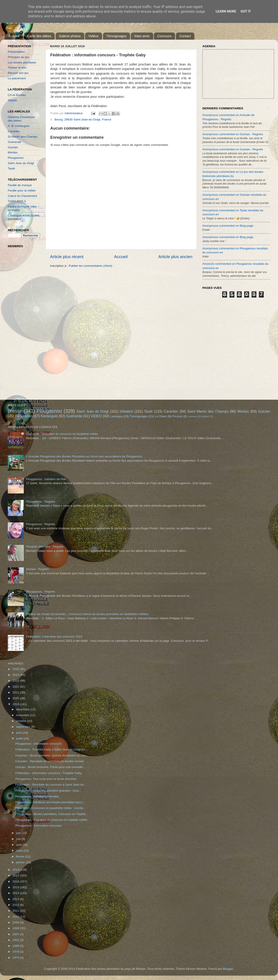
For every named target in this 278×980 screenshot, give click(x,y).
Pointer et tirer (17, 68)
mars (20, 851)
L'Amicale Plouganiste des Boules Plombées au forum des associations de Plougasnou (84, 456)
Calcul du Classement (22, 196)
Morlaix (13, 152)
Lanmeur (192, 416)
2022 (16, 687)
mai (19, 839)
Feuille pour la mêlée (22, 190)
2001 (16, 940)
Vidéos (93, 36)
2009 (16, 922)
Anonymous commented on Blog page (228, 226)
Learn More (226, 11)
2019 (16, 704)
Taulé (11, 168)
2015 (16, 887)
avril (19, 845)
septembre (24, 727)
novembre (23, 715)
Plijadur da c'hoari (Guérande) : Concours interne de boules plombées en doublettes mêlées (87, 614)
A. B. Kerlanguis (19, 126)
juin (19, 833)
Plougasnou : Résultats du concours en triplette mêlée (51, 820)
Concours (164, 36)
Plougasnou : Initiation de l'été (46, 479)
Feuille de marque (20, 185)
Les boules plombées (22, 62)
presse (15, 411)
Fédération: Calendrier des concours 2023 (54, 637)
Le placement (17, 78)
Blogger (228, 969)
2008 (16, 928)
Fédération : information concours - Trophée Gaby (49, 773)
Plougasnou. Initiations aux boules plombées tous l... (50, 802)
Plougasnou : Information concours (39, 744)
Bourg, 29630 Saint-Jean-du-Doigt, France (83, 119)
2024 (16, 675)
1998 (16, 946)
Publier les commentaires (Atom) (91, 266)
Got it (246, 11)
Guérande (14, 142)
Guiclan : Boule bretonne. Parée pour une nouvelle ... (51, 767)
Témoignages (116, 36)
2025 (16, 669)
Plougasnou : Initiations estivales (37, 796)
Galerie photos (70, 36)
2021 (16, 692)
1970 (16, 958)
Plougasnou (16, 158)
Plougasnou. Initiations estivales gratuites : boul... (48, 791)
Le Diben (161, 416)
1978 (16, 952)
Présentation (16, 52)
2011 (16, 911)
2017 (16, 875)
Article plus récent (67, 257)
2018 (16, 870)
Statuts (12, 100)
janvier (21, 862)
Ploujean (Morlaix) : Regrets (45, 547)
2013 (16, 899)
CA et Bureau (17, 95)
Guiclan (13, 147)
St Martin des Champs (23, 137)
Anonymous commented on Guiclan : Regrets (233, 134)
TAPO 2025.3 (17, 201)
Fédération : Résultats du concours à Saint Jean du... (51, 785)
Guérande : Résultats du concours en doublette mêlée (62, 434)
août (19, 733)
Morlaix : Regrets (37, 569)
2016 (16, 881)
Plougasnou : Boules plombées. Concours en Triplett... (52, 814)
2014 (16, 893)
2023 (16, 681)
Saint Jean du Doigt (21, 163)
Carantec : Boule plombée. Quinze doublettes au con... (52, 755)
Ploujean (177, 416)
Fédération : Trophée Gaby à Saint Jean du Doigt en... (51, 749)
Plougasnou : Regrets (40, 502)
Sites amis (142, 36)
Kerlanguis (49, 416)
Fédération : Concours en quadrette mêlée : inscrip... (50, 808)
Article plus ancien (175, 257)
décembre (23, 709)
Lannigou (117, 416)
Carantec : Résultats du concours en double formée (50, 761)
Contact (185, 36)
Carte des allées (39, 36)
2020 (16, 698)
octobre (21, 721)
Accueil (14, 36)
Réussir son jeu (18, 73)
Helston (205, 416)
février (21, 857)
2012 (16, 905)
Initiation (126, 411)
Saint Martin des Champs (208, 411)
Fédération (24, 416)
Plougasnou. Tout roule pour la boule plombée (46, 779)
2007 (16, 934)
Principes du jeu (18, 57)
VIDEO (96, 416)
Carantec (14, 131)
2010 (16, 917)
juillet (20, 739)
